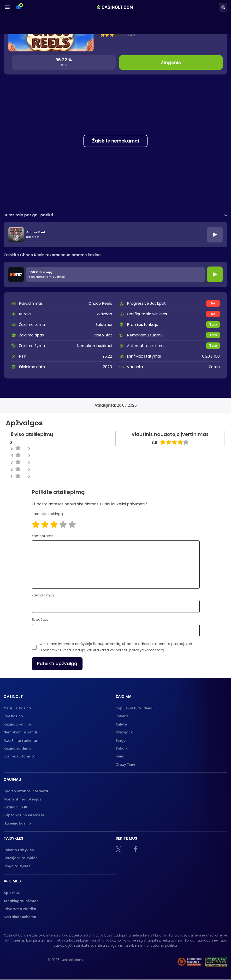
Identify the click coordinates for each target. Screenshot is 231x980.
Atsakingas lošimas (21, 901)
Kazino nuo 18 (15, 807)
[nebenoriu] (162, 962)
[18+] (140, 962)
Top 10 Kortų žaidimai (135, 708)
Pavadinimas (43, 595)
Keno (120, 756)
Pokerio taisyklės (19, 850)
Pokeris (122, 716)
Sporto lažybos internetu (26, 791)
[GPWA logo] (216, 962)
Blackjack (124, 732)
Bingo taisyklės (17, 866)
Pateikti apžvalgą (57, 664)
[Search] (223, 7)
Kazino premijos (18, 724)
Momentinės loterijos (23, 799)
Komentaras (42, 536)
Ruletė (121, 724)
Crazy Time (125, 764)
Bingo (121, 740)
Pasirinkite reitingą (47, 514)
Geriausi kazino (17, 708)
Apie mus (12, 893)
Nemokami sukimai (20, 732)
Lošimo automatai (20, 756)
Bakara (122, 748)
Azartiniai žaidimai (20, 740)
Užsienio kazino (17, 823)
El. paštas (40, 620)
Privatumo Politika (20, 909)
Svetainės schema (20, 917)
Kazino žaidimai (18, 748)
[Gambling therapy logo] (190, 962)
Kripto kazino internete (24, 815)
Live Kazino (13, 716)
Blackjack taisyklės (21, 858)
